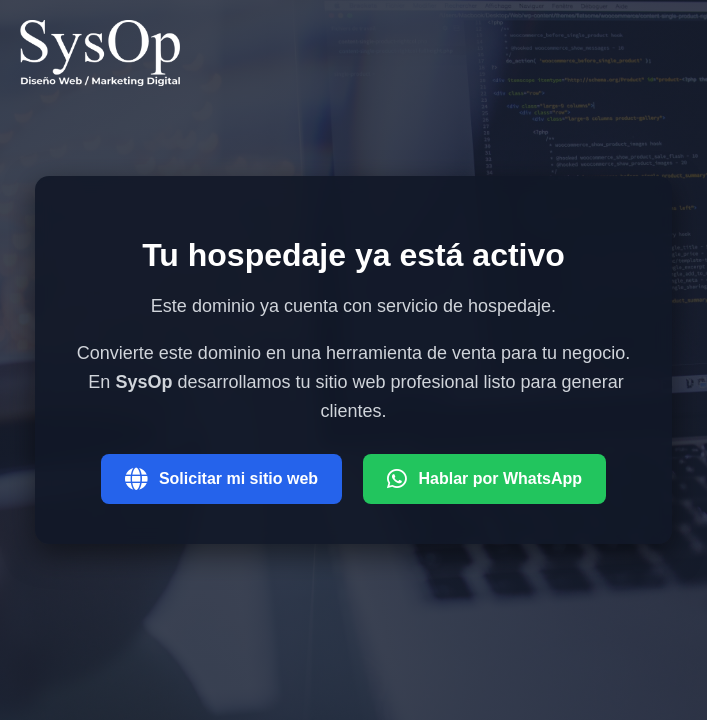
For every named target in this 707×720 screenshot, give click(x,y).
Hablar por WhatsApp (485, 479)
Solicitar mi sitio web (221, 479)
